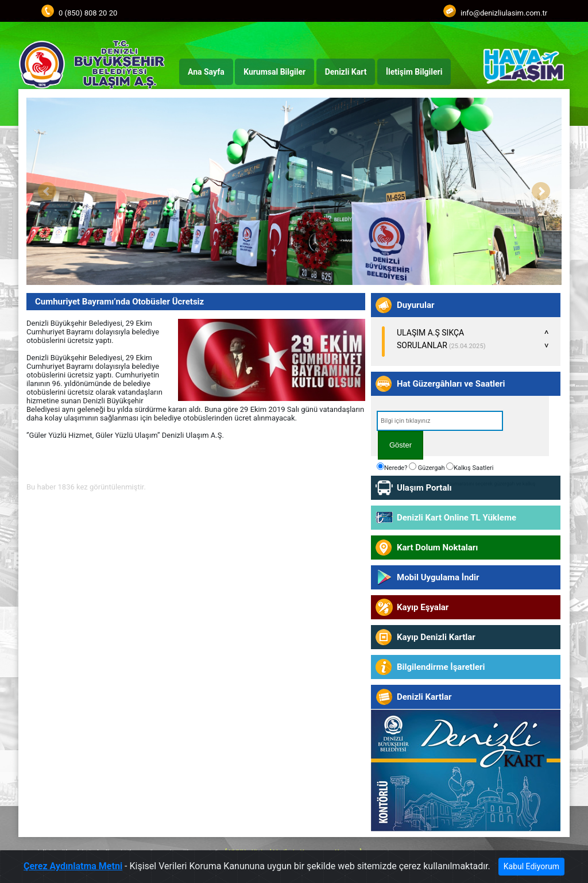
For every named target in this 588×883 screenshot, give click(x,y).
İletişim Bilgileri (414, 72)
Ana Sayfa (206, 72)
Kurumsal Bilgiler (274, 72)
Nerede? (392, 467)
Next (541, 191)
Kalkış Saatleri (470, 467)
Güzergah (427, 467)
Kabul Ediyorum (531, 867)
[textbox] (440, 421)
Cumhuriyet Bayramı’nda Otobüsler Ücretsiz (119, 302)
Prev (47, 191)
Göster (401, 445)
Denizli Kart (346, 72)
